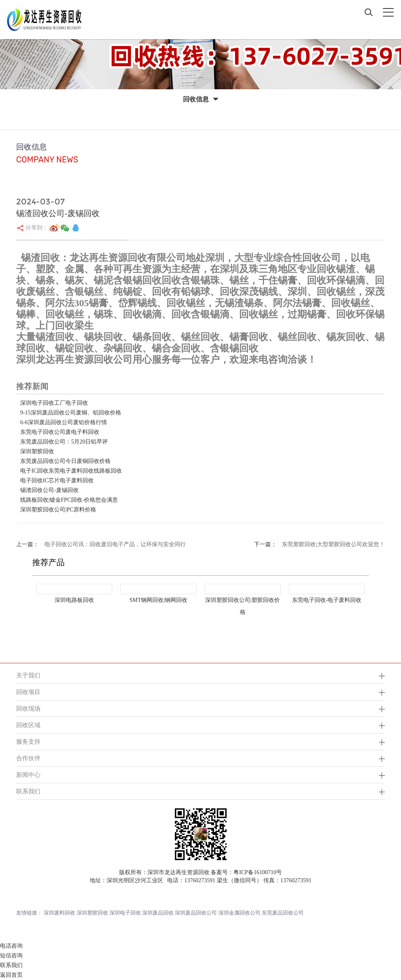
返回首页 (11, 975)
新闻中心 (28, 775)
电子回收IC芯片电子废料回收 (57, 481)
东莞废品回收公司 (283, 913)
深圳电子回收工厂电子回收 (54, 403)
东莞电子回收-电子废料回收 (327, 600)
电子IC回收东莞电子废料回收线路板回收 (71, 471)
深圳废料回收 (59, 913)
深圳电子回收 (125, 913)
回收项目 (28, 692)
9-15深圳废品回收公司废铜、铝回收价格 (71, 413)
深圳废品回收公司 (196, 913)
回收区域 (28, 725)
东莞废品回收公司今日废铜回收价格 (65, 461)
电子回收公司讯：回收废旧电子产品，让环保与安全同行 (115, 544)
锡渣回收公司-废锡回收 (49, 490)
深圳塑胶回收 (37, 451)
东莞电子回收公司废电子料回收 (60, 432)
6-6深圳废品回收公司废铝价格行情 (64, 422)
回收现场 (28, 708)
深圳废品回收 (158, 913)
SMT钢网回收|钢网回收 (159, 600)
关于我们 (28, 675)
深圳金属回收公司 (239, 913)
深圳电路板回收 (74, 600)
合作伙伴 (28, 758)
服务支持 (28, 741)
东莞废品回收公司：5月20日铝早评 (64, 442)
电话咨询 (11, 946)
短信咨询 (11, 956)
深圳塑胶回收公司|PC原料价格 (58, 510)
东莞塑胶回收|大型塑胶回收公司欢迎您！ (333, 544)
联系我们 (28, 791)
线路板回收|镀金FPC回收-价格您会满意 (69, 500)
